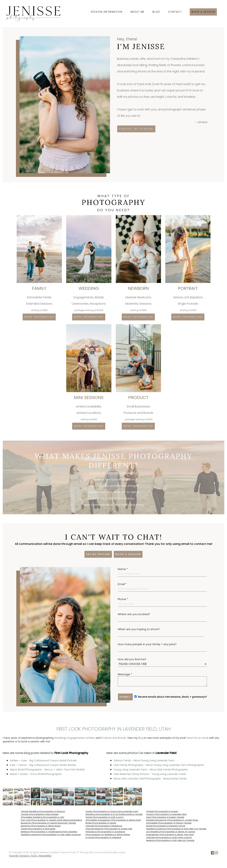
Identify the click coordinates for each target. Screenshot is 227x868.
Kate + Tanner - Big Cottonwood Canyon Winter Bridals (43, 765)
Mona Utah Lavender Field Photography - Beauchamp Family (150, 779)
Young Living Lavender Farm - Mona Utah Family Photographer (151, 770)
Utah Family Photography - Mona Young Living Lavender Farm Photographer (159, 765)
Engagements (76, 738)
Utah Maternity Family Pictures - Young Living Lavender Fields (150, 774)
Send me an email (198, 738)
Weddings (60, 738)
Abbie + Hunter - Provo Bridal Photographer (36, 774)
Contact (175, 12)
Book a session (203, 12)
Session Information (107, 12)
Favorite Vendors (19, 856)
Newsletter (45, 856)
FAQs (34, 856)
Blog (156, 12)
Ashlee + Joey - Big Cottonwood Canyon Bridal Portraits (43, 761)
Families (90, 738)
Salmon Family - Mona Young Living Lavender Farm (144, 761)
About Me (137, 12)
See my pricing (98, 554)
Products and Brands (114, 738)
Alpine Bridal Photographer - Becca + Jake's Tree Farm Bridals (47, 770)
